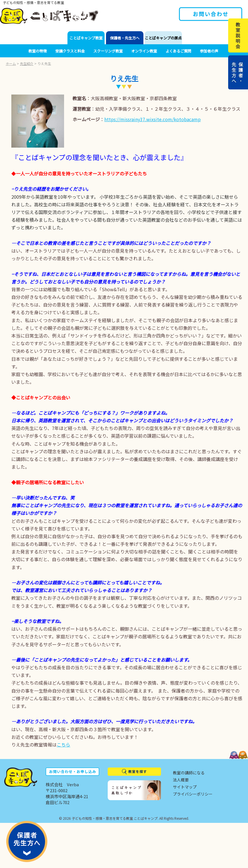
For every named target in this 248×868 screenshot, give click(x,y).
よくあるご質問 (178, 51)
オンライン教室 (144, 51)
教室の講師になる (189, 773)
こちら (63, 745)
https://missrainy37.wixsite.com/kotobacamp (152, 119)
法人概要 (181, 780)
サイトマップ (185, 787)
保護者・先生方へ (125, 38)
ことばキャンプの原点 (163, 38)
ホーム (11, 63)
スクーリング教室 (108, 51)
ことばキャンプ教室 (86, 38)
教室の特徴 (38, 51)
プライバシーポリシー (193, 794)
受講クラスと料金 (70, 51)
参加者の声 (209, 51)
